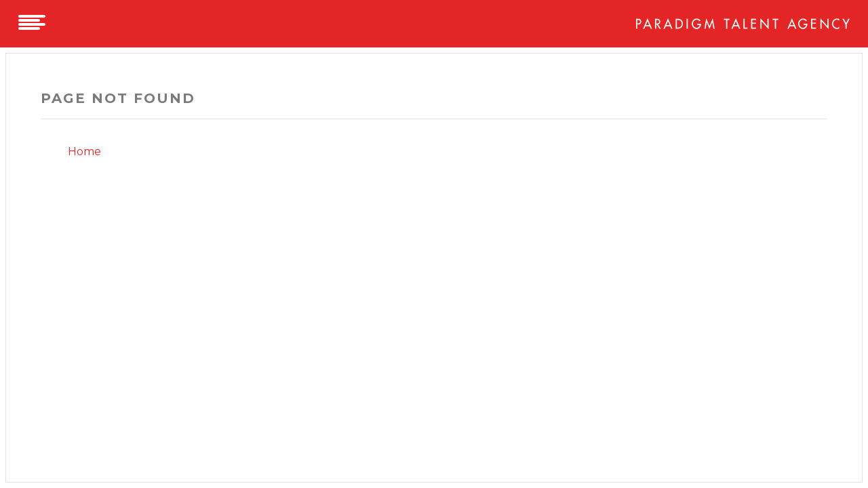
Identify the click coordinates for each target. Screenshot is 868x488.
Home (84, 151)
